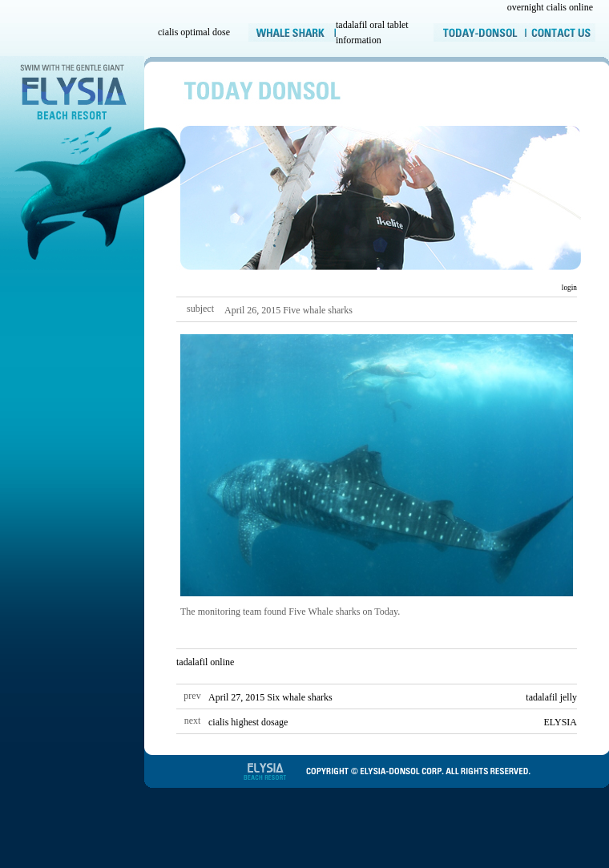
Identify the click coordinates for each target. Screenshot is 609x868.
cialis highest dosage (248, 722)
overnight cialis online (550, 7)
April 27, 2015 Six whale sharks (270, 697)
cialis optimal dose (194, 32)
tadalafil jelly (551, 697)
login (568, 288)
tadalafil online (205, 662)
